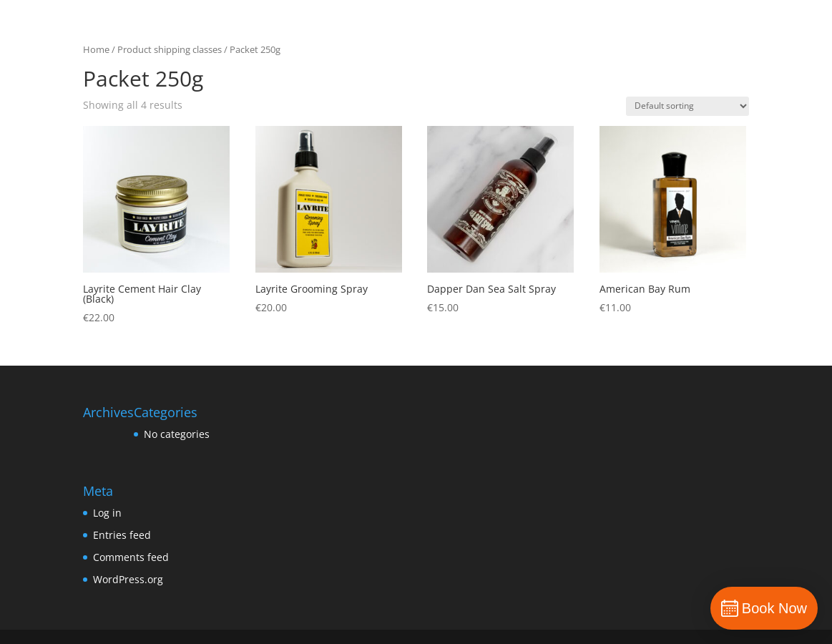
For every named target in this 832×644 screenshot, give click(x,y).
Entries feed (122, 535)
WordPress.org (128, 579)
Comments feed (131, 557)
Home (96, 49)
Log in (107, 513)
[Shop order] (687, 106)
